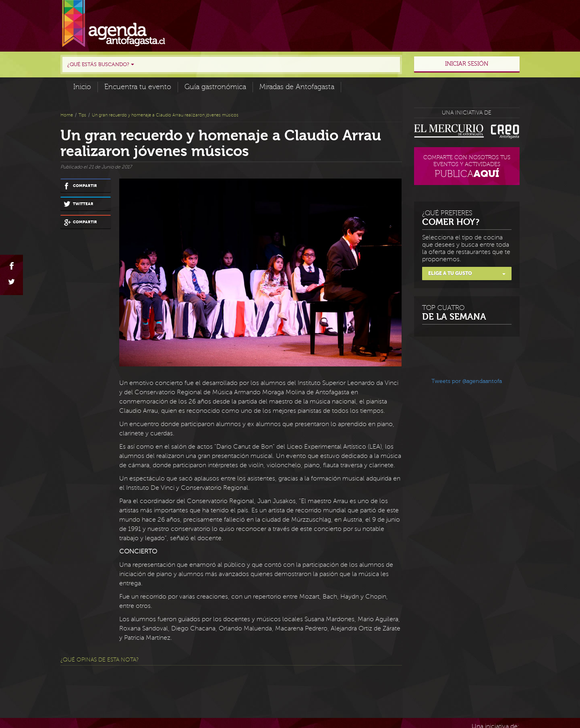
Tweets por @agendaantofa (467, 381)
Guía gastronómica (215, 87)
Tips (82, 115)
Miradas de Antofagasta (297, 87)
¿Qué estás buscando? (101, 64)
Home (67, 115)
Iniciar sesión (467, 64)
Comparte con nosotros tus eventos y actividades (467, 167)
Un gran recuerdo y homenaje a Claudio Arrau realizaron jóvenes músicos (165, 115)
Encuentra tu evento (138, 87)
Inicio (82, 87)
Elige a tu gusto (467, 273)
